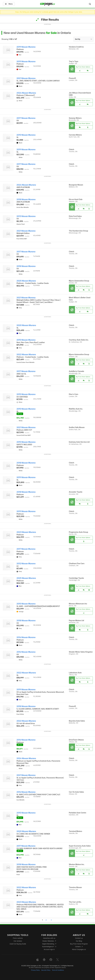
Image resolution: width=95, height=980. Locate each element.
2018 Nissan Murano (26, 199)
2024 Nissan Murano (26, 93)
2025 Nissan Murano (26, 281)
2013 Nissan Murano (26, 216)
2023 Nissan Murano (26, 532)
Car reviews (18, 941)
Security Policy (46, 970)
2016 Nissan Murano (26, 637)
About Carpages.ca (79, 949)
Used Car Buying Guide (18, 944)
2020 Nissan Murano (26, 325)
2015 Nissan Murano (26, 135)
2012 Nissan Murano (26, 564)
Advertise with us (49, 938)
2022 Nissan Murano (26, 355)
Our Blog (79, 941)
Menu (9, 4)
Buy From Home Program (79, 944)
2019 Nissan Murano (26, 47)
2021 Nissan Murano (26, 78)
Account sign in (49, 949)
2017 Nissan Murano (26, 118)
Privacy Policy (36, 970)
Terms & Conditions (58, 970)
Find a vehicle (18, 938)
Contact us (79, 938)
